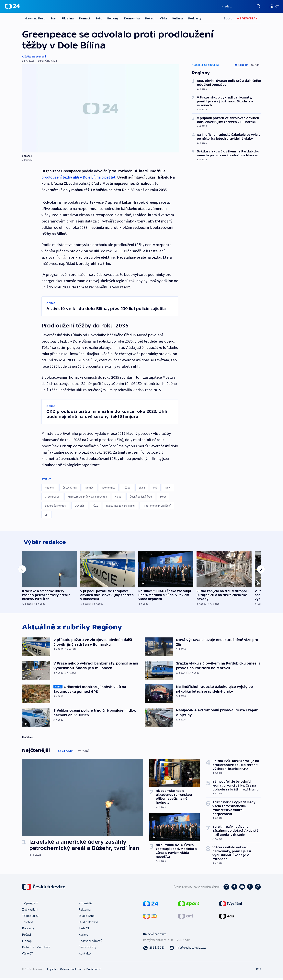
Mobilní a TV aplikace (36, 949)
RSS (259, 971)
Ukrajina (68, 18)
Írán (54, 18)
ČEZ (96, 506)
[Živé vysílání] (248, 18)
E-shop (27, 943)
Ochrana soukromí (71, 971)
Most (163, 497)
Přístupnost (94, 971)
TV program (30, 905)
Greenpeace (52, 497)
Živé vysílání (30, 912)
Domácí (85, 18)
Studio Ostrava (89, 924)
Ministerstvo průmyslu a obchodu (87, 497)
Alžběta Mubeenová (34, 57)
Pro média (85, 905)
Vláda (118, 497)
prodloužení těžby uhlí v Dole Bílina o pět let (78, 177)
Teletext (28, 924)
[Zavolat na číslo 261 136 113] (154, 950)
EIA (47, 515)
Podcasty (195, 18)
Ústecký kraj (70, 488)
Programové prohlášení (157, 506)
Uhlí (155, 488)
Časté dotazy (87, 949)
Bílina (142, 488)
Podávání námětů (90, 943)
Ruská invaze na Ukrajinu (120, 506)
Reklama (85, 912)
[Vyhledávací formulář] (241, 6)
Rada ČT (84, 931)
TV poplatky (30, 918)
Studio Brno (87, 918)
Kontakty (85, 956)
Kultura (178, 18)
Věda (163, 18)
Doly (168, 488)
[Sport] (228, 18)
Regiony (113, 18)
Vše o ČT (28, 956)
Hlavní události (35, 18)
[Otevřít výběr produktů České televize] (274, 6)
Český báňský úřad (141, 497)
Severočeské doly (56, 506)
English (51, 971)
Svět (99, 18)
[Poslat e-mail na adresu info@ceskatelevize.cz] (188, 950)
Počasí (150, 18)
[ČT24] (12, 6)
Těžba (127, 488)
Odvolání (80, 506)
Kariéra (84, 937)
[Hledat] (259, 6)
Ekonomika (132, 18)
